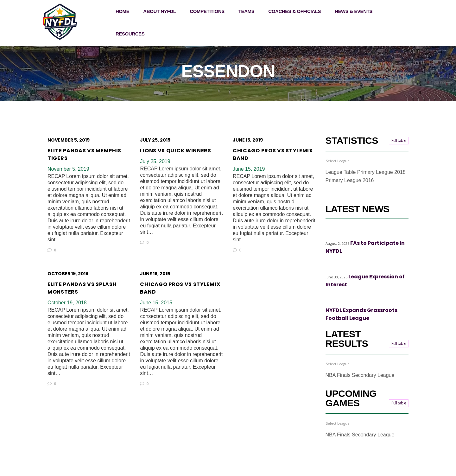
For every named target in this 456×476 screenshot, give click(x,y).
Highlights (335, 233)
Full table (399, 140)
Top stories (359, 233)
